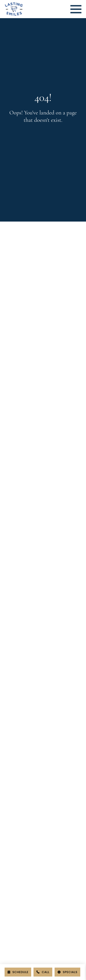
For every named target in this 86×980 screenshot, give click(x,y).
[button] (76, 9)
